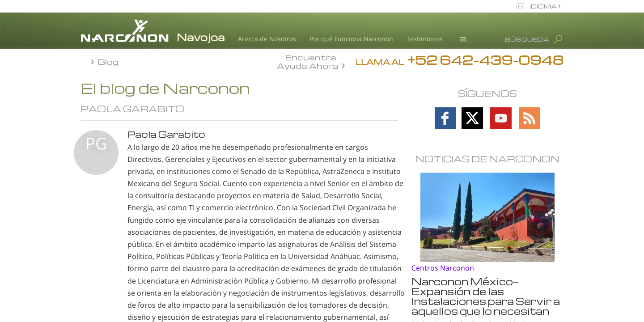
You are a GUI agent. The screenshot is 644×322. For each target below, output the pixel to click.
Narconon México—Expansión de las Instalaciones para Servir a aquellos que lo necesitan (486, 296)
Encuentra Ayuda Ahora (308, 61)
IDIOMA (544, 6)
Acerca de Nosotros (267, 39)
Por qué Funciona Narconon (351, 39)
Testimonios (425, 39)
